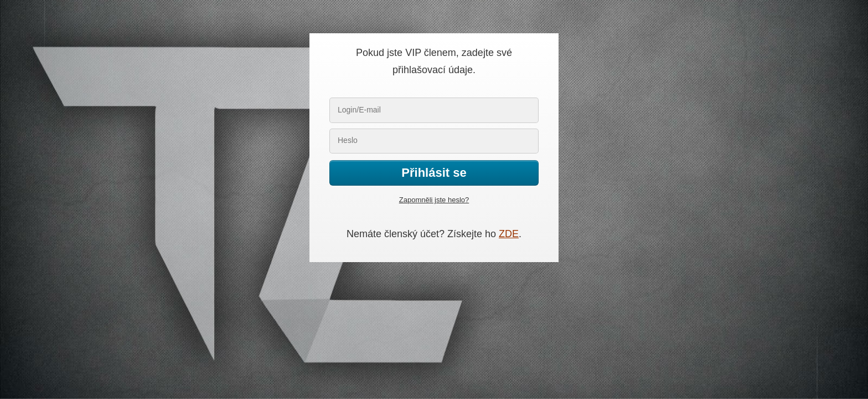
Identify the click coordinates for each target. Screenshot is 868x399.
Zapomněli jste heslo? (434, 200)
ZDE (509, 234)
